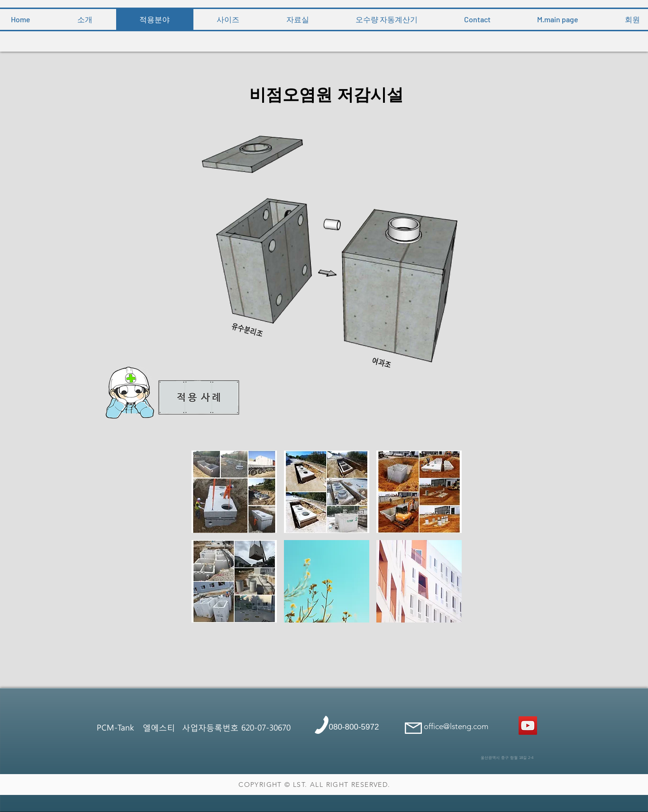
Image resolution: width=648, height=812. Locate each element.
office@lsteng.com (456, 726)
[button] (234, 492)
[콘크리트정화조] (528, 726)
